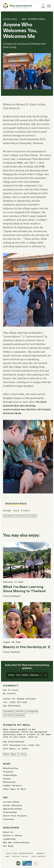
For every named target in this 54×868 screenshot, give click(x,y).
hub (7, 857)
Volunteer (9, 819)
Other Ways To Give (15, 754)
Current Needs (11, 802)
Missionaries (11, 768)
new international (34, 19)
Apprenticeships (12, 809)
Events (7, 779)
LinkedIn (31, 516)
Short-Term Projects (15, 816)
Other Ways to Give (14, 789)
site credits (39, 857)
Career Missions (12, 806)
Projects (8, 772)
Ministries (9, 782)
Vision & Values (12, 836)
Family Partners (12, 786)
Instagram (32, 711)
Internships (10, 775)
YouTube (8, 715)
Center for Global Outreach (19, 699)
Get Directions (12, 706)
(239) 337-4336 (18, 702)
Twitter (20, 516)
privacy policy (20, 857)
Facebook (9, 516)
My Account (9, 694)
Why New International (16, 843)
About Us (8, 832)
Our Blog (8, 846)
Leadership (9, 839)
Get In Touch (11, 690)
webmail (41, 854)
